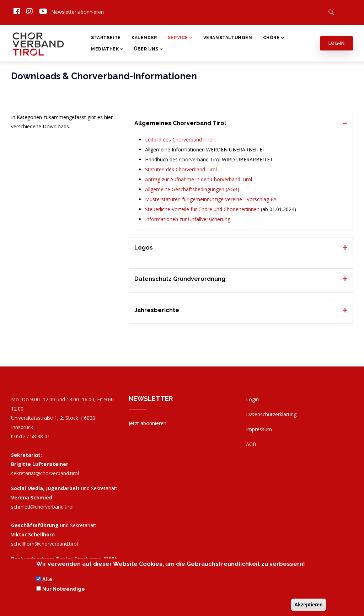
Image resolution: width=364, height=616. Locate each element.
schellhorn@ (44, 544)
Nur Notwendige (64, 590)
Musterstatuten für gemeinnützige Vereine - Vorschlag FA (211, 199)
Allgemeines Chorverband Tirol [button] (180, 123)
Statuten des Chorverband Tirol (181, 169)
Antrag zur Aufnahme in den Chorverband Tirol (199, 179)
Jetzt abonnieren (148, 423)
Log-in (336, 43)
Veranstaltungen (228, 38)
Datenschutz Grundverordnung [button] (180, 279)
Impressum (259, 429)
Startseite (106, 38)
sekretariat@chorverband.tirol (45, 473)
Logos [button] (144, 248)
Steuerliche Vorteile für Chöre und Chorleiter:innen (202, 209)
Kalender (144, 38)
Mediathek (107, 50)
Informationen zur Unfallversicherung (188, 219)
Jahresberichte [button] (157, 310)
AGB (251, 444)
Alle (47, 581)
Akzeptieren (308, 606)
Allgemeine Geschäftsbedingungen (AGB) (192, 189)
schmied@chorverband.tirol (42, 507)
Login (252, 399)
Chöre (274, 38)
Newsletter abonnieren (77, 12)
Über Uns (148, 50)
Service (180, 38)
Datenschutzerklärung (271, 414)
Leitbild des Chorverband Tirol (179, 140)
